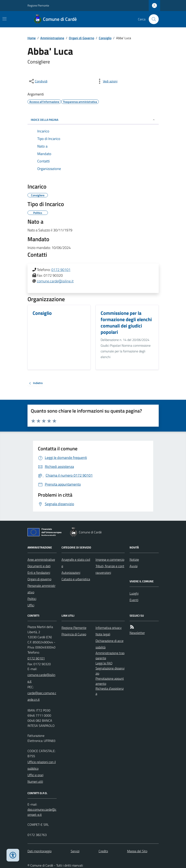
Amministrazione (52, 38)
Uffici (31, 605)
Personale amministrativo (41, 589)
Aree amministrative (41, 559)
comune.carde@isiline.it (55, 281)
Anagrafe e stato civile (76, 563)
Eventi (134, 600)
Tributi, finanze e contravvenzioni (110, 569)
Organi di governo (39, 579)
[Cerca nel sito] (152, 19)
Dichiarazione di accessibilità (110, 644)
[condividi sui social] (38, 81)
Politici (32, 599)
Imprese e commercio (110, 559)
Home (32, 38)
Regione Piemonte (38, 5)
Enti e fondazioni (39, 573)
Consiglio (105, 38)
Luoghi (134, 593)
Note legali (103, 634)
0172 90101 (61, 270)
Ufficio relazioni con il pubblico (42, 765)
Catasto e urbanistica (76, 579)
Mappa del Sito (137, 851)
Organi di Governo (81, 38)
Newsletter (137, 633)
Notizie (134, 559)
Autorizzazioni (71, 573)
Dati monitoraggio (40, 851)
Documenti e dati (39, 566)
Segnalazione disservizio (110, 671)
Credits (103, 851)
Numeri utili (35, 781)
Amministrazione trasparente (110, 655)
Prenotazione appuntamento (110, 681)
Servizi (75, 851)
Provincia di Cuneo (74, 634)
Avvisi (134, 566)
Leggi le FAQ (104, 663)
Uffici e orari (35, 775)
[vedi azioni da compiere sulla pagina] (107, 81)
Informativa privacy (109, 628)
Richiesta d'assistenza (110, 691)
